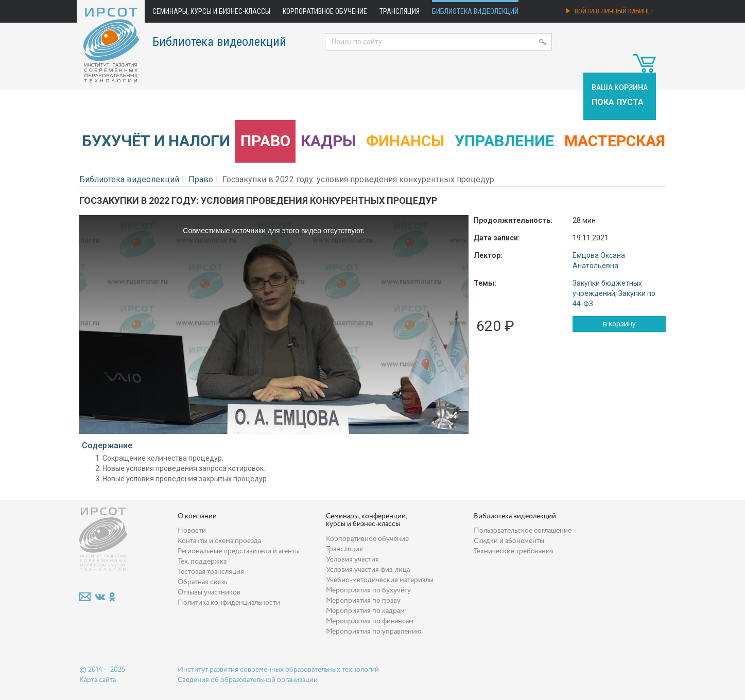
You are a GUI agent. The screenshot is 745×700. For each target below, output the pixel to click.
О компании (197, 516)
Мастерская (615, 141)
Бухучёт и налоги (156, 141)
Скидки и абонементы (509, 541)
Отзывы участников (209, 592)
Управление (504, 141)
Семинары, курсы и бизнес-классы (211, 11)
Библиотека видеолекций (475, 11)
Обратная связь (202, 582)
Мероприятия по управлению (374, 632)
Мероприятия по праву (363, 601)
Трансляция (400, 11)
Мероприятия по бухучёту (368, 590)
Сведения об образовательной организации (248, 680)
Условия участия (352, 559)
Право (265, 141)
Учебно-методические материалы (380, 580)
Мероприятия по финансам (370, 621)
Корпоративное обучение (325, 11)
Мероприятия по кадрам (365, 611)
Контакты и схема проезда (219, 541)
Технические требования (514, 551)
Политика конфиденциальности (229, 603)
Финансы (405, 141)
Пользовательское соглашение (523, 531)
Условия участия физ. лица (368, 570)
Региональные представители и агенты (239, 551)
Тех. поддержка (202, 562)
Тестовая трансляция (211, 572)
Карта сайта (98, 680)
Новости (192, 531)
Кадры (328, 141)
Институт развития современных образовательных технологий (278, 670)
